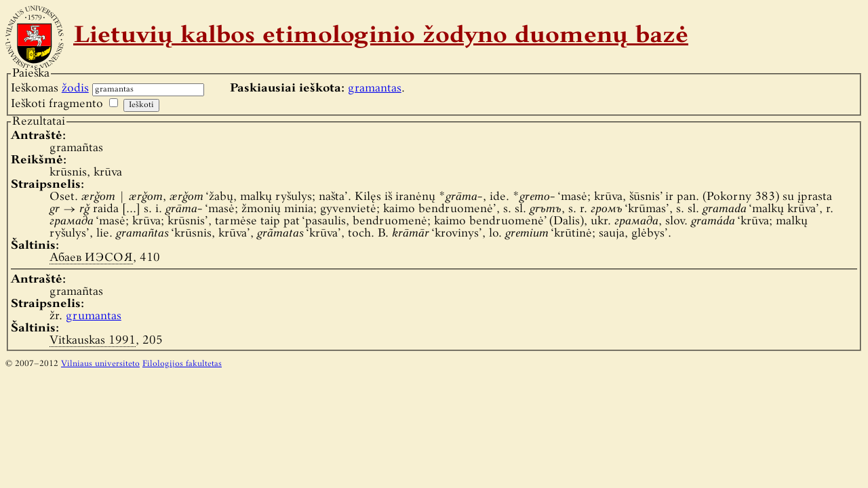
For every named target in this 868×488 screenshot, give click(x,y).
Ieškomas (50, 88)
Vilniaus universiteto (100, 364)
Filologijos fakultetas (182, 364)
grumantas (94, 316)
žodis (75, 88)
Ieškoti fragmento (57, 104)
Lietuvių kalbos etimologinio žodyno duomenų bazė (381, 37)
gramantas (375, 88)
